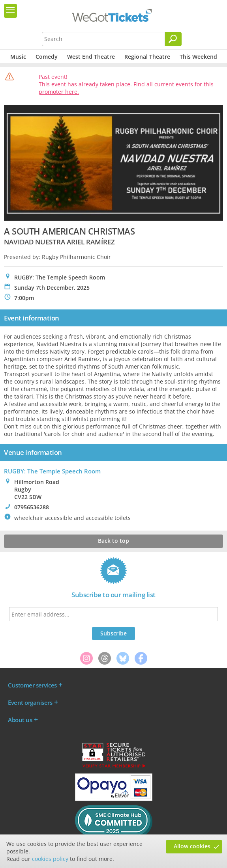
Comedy (47, 57)
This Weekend (198, 57)
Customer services (32, 685)
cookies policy (50, 859)
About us (20, 720)
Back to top (113, 541)
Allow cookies (192, 846)
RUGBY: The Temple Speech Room (52, 471)
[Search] (173, 39)
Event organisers (30, 702)
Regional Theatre (147, 57)
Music (18, 57)
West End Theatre (91, 57)
